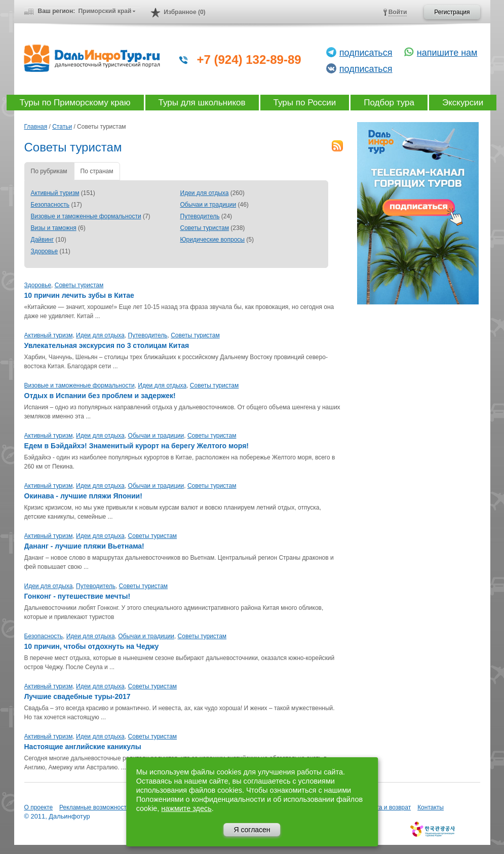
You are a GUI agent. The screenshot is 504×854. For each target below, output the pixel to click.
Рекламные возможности (94, 807)
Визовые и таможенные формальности (86, 216)
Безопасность (50, 205)
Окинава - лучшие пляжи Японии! (83, 496)
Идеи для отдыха (205, 193)
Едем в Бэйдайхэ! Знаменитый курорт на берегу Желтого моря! (137, 446)
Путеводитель (200, 216)
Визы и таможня (54, 228)
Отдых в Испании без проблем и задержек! (100, 396)
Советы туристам (205, 228)
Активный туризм (55, 193)
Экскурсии (463, 103)
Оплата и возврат (386, 807)
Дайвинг (43, 240)
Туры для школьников (202, 103)
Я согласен (252, 830)
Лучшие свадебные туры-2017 (77, 696)
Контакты (431, 807)
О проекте (39, 807)
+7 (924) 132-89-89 (249, 60)
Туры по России (305, 103)
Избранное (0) (184, 12)
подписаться (366, 53)
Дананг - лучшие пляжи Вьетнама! (84, 546)
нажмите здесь (186, 808)
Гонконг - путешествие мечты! (77, 596)
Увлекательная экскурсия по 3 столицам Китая (107, 345)
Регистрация (452, 12)
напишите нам (447, 53)
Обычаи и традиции (208, 205)
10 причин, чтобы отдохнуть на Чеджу (92, 646)
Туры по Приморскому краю (75, 103)
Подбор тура (389, 103)
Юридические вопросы (212, 240)
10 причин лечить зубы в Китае (79, 295)
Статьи (62, 127)
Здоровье (45, 251)
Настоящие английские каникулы (83, 747)
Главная (36, 127)
